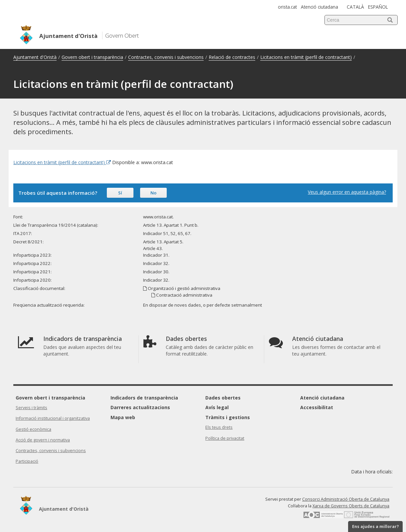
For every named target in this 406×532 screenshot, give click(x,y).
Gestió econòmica (33, 429)
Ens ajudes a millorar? (375, 527)
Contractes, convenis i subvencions (166, 57)
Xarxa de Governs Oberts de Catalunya (351, 506)
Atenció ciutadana (319, 7)
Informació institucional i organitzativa (53, 418)
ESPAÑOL (378, 7)
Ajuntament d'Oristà (35, 57)
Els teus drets (219, 427)
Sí (120, 193)
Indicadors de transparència (144, 398)
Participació (27, 461)
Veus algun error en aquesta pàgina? (347, 192)
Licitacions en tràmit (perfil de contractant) (306, 57)
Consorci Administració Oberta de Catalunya (346, 499)
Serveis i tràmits (31, 408)
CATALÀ (355, 7)
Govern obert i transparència (92, 57)
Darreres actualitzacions (140, 407)
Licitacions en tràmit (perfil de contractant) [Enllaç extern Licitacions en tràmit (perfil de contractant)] (62, 162)
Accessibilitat (317, 407)
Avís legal (217, 407)
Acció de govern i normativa (43, 440)
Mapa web (123, 417)
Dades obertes (223, 398)
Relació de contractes (232, 57)
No (153, 193)
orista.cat (287, 7)
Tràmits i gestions (228, 417)
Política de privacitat (225, 438)
